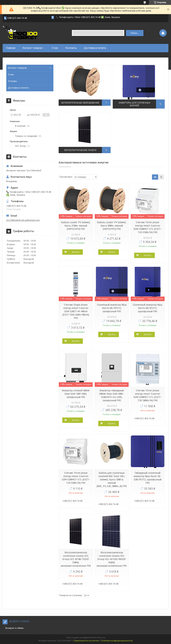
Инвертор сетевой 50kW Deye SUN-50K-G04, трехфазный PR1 (76, 394)
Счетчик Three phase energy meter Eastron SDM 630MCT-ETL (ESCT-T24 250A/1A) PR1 (148, 227)
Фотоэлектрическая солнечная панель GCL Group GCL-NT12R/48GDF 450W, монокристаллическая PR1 (112, 559)
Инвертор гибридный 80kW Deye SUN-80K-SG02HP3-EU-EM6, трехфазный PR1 (112, 395)
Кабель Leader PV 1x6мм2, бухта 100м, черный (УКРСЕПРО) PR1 (112, 226)
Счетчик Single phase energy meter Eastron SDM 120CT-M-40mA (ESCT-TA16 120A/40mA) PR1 (76, 311)
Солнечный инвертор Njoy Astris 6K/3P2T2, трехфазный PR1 (112, 308)
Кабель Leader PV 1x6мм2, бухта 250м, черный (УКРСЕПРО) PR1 (76, 226)
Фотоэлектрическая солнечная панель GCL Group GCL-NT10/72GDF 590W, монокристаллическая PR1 (76, 559)
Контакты (71, 48)
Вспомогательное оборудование (80, 103)
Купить (76, 252)
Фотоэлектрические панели (80, 150)
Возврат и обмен (14, 628)
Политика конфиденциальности (117, 641)
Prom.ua (101, 638)
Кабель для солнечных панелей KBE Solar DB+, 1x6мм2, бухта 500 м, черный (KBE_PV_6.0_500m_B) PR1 (112, 480)
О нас (55, 48)
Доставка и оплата (95, 48)
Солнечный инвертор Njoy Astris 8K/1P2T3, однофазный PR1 (148, 308)
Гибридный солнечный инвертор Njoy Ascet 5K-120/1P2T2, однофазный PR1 (148, 478)
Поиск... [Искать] (135, 33)
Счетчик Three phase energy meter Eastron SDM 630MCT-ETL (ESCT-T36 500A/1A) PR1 (148, 395)
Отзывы (12, 81)
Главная (11, 48)
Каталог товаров (32, 48)
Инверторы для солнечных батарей (134, 104)
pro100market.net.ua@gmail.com (23, 220)
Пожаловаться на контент (86, 641)
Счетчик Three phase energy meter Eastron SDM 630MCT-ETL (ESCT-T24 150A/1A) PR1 (76, 478)
